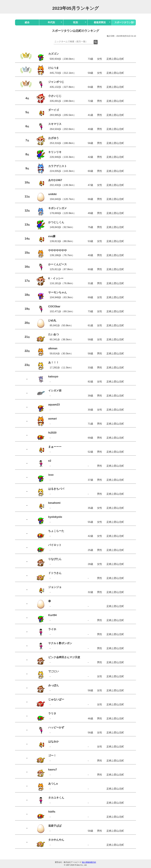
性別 (75, 22)
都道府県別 (100, 22)
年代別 (51, 22)
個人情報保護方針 (89, 862)
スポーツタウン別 (124, 22)
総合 (27, 22)
